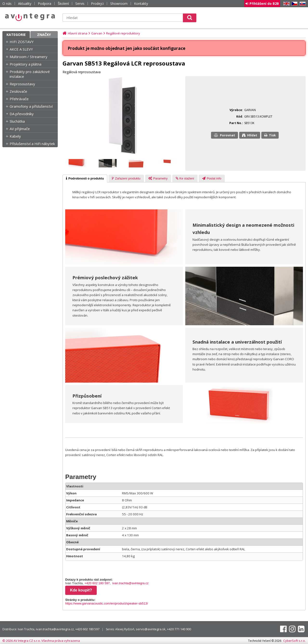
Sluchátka (17, 121)
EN (286, 4)
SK (302, 4)
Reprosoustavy (22, 84)
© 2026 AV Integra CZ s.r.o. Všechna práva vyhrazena (41, 641)
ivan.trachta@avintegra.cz (131, 583)
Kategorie (16, 35)
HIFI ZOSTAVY (22, 42)
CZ (294, 4)
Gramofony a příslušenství (31, 106)
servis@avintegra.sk (151, 629)
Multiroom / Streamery (29, 57)
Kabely (15, 136)
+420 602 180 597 (97, 583)
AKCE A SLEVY (21, 49)
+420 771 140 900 (179, 629)
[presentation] (85, 179)
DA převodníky (22, 114)
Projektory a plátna (26, 64)
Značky (44, 35)
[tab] (85, 179)
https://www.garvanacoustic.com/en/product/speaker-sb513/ (107, 603)
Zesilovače (18, 91)
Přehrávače (19, 99)
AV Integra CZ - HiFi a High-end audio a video (30, 17)
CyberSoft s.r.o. (294, 641)
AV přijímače (20, 129)
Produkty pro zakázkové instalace (30, 74)
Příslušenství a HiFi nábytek (32, 144)
